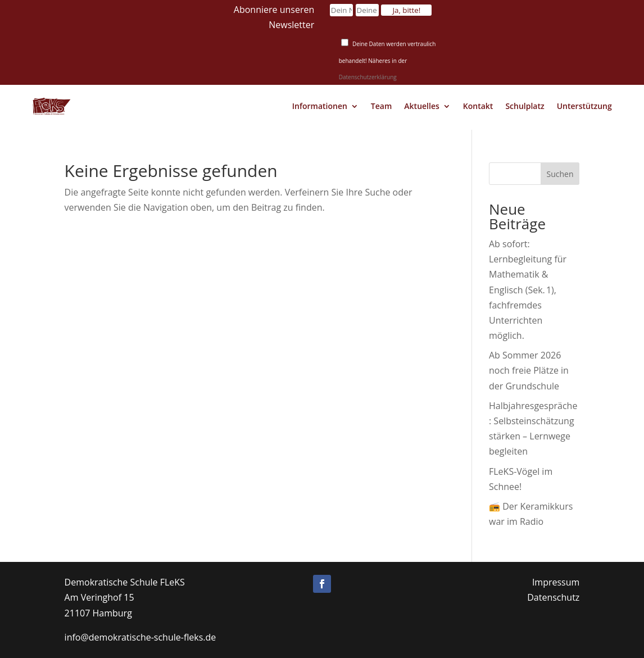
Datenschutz (553, 597)
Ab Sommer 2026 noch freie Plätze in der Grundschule (529, 370)
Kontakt (478, 106)
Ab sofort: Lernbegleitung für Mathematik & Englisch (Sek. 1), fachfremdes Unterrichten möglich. (528, 290)
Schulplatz (525, 106)
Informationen (320, 106)
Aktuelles (421, 106)
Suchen (560, 174)
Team (381, 106)
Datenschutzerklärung (368, 77)
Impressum (556, 582)
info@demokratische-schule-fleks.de (140, 637)
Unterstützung (584, 106)
